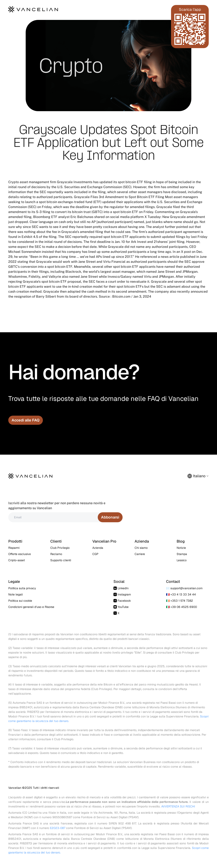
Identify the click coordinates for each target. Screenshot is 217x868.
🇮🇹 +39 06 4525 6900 (181, 607)
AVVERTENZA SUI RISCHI (178, 806)
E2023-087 (58, 828)
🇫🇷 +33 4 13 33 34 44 (181, 594)
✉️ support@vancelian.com (184, 588)
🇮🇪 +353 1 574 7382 (180, 601)
